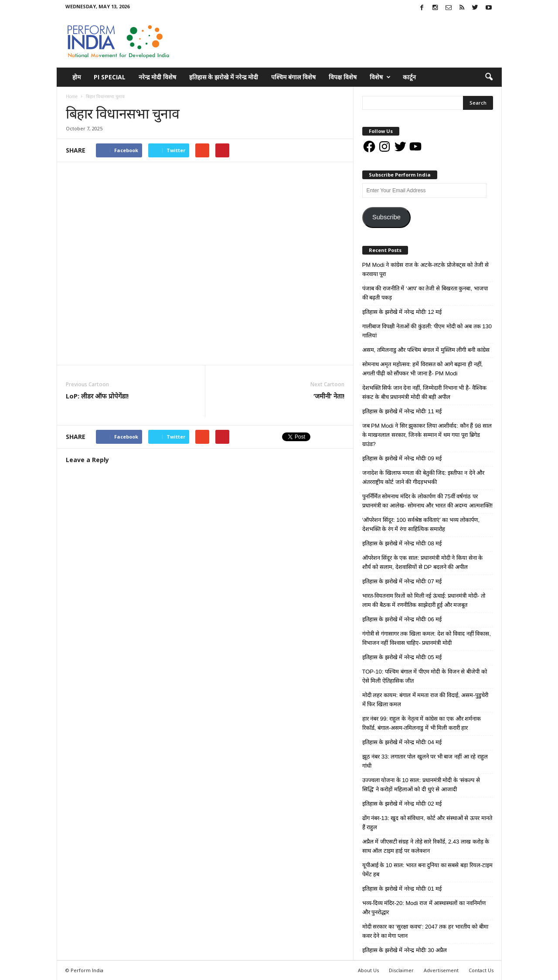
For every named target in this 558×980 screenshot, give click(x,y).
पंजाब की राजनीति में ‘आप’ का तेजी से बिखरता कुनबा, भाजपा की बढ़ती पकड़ (425, 293)
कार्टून (409, 77)
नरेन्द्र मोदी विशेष (157, 77)
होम (77, 77)
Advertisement (441, 970)
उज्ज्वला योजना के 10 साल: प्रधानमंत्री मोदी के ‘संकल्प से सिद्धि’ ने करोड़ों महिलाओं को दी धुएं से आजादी (421, 785)
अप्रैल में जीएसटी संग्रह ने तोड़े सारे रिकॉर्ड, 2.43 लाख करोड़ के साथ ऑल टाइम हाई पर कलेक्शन (426, 846)
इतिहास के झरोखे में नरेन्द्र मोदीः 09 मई (402, 458)
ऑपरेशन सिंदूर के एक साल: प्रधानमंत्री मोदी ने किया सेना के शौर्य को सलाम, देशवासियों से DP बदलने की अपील (423, 562)
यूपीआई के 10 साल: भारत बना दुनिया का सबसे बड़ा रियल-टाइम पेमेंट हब (428, 870)
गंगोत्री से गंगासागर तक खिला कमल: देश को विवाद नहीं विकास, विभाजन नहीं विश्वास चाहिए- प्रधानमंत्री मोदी (427, 638)
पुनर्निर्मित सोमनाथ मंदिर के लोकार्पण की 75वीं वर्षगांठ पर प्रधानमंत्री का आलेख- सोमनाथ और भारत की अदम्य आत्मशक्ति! (428, 501)
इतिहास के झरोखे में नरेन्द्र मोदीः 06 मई (402, 619)
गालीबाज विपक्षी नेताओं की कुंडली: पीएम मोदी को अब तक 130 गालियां (427, 331)
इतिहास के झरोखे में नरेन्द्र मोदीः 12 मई (402, 312)
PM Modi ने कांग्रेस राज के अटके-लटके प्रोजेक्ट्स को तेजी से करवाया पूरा (425, 269)
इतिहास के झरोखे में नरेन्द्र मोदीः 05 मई (402, 657)
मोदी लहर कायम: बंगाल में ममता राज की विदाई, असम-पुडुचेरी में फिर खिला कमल (425, 700)
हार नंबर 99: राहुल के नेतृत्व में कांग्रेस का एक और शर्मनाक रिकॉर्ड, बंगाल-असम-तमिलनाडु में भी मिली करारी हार (422, 723)
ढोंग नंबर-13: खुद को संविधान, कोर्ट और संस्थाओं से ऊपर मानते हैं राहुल (427, 823)
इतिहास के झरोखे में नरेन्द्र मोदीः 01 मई (402, 889)
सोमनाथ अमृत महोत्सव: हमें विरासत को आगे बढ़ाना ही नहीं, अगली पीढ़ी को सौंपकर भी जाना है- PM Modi (423, 369)
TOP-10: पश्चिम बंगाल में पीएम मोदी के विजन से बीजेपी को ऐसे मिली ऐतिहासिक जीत (425, 676)
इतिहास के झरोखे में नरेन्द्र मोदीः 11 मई (402, 411)
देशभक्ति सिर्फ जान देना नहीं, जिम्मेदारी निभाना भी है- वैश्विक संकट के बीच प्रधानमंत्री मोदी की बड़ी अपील (424, 392)
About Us (368, 970)
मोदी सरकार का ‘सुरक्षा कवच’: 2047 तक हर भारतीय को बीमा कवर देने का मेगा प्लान (425, 931)
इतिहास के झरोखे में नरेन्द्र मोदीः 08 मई (402, 543)
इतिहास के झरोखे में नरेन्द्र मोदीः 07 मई (402, 581)
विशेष (380, 77)
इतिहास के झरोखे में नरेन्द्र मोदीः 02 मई (402, 804)
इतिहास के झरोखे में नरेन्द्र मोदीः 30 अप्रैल (405, 950)
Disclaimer (401, 970)
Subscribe (386, 217)
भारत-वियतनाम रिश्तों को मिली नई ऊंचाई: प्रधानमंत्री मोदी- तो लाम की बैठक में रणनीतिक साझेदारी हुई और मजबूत (424, 600)
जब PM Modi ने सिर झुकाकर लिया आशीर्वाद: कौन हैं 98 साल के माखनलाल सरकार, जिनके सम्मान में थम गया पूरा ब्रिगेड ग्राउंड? (427, 435)
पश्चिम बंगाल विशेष (293, 77)
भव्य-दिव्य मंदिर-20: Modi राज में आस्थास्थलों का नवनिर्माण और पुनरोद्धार (424, 908)
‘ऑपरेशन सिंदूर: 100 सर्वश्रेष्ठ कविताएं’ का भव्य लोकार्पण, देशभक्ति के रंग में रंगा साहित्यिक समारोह (421, 524)
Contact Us (481, 970)
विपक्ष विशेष (343, 77)
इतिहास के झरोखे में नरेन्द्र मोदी (224, 77)
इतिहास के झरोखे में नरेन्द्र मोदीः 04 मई (402, 742)
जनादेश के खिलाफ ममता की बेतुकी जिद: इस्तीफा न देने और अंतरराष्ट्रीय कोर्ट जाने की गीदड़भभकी (424, 477)
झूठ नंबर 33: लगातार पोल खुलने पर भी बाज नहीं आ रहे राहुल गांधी (425, 761)
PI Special (110, 77)
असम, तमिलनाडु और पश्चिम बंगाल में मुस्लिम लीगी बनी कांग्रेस (426, 350)
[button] (489, 77)
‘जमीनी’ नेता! (329, 396)
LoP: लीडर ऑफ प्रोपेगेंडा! (97, 396)
